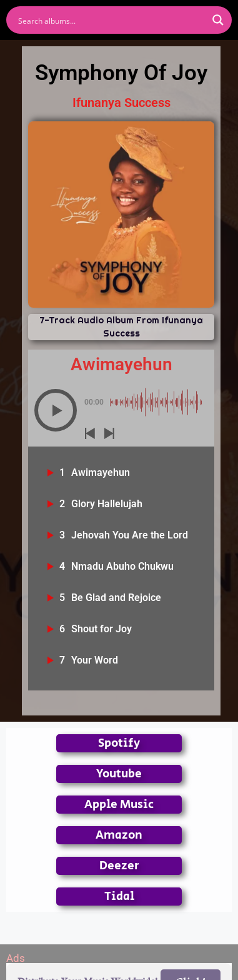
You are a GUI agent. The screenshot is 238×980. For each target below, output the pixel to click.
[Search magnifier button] (218, 20)
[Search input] (111, 20)
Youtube (119, 774)
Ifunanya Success (121, 103)
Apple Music (119, 805)
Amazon (119, 835)
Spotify (119, 743)
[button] (56, 410)
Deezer (119, 866)
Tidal (119, 897)
